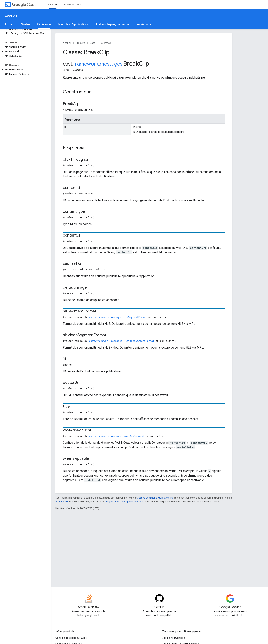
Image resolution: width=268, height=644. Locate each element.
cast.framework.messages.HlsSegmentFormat (118, 317)
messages (111, 64)
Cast (24, 5)
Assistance (144, 24)
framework (86, 64)
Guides (25, 24)
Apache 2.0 (61, 502)
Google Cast (72, 5)
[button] (25, 52)
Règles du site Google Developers (124, 502)
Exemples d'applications (73, 24)
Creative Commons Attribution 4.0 (155, 498)
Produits (80, 43)
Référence (105, 43)
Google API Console (173, 638)
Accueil (11, 16)
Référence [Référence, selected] (44, 24)
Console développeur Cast (71, 638)
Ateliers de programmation (113, 24)
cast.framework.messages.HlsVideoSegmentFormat (122, 341)
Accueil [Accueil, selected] (53, 5)
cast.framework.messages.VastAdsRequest (117, 436)
